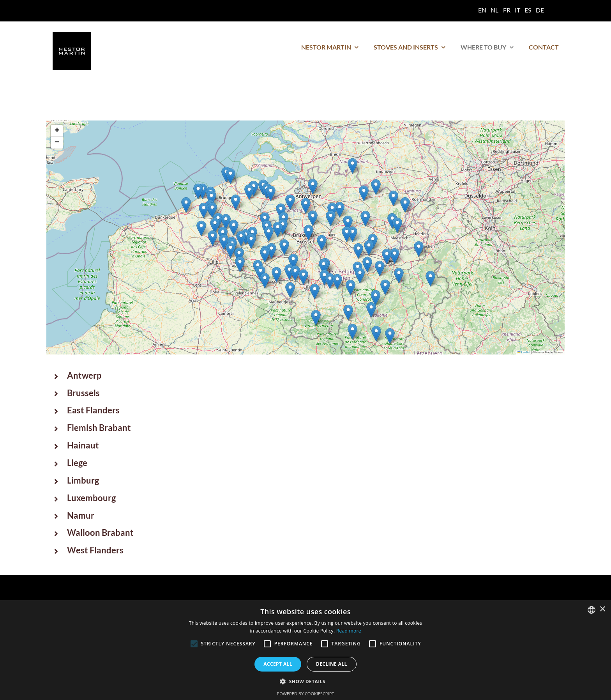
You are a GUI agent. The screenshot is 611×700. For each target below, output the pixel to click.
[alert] (305, 650)
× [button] (602, 609)
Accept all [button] (278, 664)
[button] (313, 218)
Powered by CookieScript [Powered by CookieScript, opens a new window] (306, 694)
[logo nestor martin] (72, 35)
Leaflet (524, 352)
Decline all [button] (332, 664)
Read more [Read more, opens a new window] (349, 631)
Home (60, 106)
